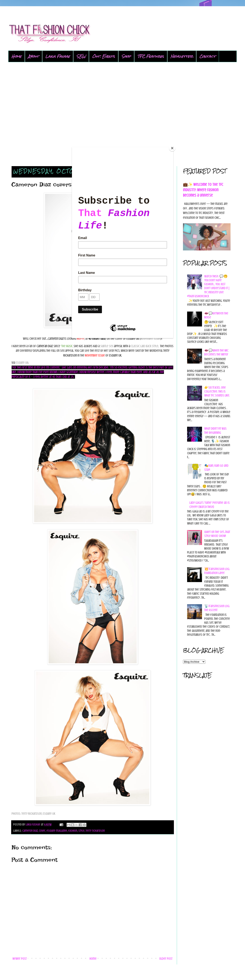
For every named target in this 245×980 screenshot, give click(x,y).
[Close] (172, 148)
